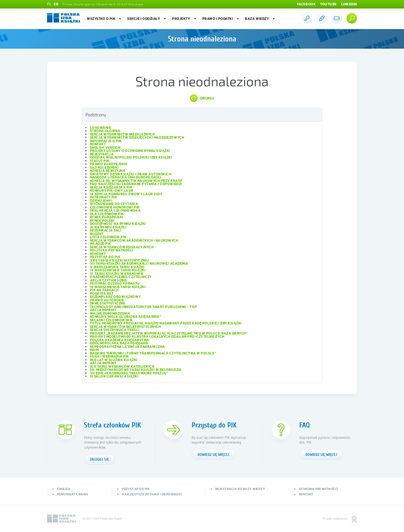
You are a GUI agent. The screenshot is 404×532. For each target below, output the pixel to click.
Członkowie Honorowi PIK (115, 207)
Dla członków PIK (107, 214)
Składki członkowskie (112, 320)
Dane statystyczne (108, 303)
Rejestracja (102, 154)
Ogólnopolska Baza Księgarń (119, 343)
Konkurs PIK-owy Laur (112, 190)
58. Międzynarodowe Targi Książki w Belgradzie (136, 370)
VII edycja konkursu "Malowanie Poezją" (129, 373)
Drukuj (207, 98)
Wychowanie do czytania (114, 204)
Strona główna (105, 131)
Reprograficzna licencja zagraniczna (128, 347)
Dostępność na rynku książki (118, 224)
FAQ (305, 425)
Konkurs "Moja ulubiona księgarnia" (126, 317)
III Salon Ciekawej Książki (114, 376)
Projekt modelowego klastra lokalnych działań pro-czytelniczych (157, 336)
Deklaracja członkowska (115, 210)
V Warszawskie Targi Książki (117, 267)
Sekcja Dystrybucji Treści (115, 330)
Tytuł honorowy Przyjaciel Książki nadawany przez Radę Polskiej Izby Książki (166, 323)
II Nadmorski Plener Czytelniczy (121, 277)
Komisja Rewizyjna (108, 171)
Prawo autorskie (107, 300)
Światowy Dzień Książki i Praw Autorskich (131, 174)
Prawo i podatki (221, 19)
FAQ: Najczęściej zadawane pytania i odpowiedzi (136, 184)
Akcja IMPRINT (103, 310)
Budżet (97, 234)
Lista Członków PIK (108, 237)
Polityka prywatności (112, 250)
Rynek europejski (107, 217)
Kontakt (98, 144)
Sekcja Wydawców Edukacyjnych (122, 247)
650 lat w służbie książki (114, 360)
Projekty (184, 19)
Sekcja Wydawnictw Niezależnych (122, 134)
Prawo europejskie (109, 164)
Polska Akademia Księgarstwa (120, 340)
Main (94, 350)
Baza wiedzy (260, 19)
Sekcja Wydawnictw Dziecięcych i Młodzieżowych (137, 137)
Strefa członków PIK (113, 425)
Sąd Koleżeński (104, 167)
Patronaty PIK (104, 197)
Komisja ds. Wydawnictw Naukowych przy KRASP (136, 181)
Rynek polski (102, 221)
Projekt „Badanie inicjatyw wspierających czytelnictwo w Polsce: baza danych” (169, 333)
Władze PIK (101, 244)
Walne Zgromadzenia (110, 313)
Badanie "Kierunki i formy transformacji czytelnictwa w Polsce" (153, 353)
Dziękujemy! (101, 201)
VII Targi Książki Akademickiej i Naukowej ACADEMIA (139, 263)
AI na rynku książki (108, 227)
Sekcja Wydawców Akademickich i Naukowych (134, 240)
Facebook (306, 4)
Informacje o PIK (106, 141)
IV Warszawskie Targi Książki (118, 270)
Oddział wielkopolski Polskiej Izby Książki (131, 157)
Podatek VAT (102, 293)
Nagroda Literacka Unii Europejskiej (126, 177)
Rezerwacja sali (106, 230)
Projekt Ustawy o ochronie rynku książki (130, 151)
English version (105, 148)
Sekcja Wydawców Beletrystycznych (125, 327)
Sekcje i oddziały (147, 19)
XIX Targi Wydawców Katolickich (122, 366)
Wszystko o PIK (104, 19)
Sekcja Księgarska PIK (111, 187)
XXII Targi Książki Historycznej (119, 260)
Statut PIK (100, 161)
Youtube (328, 4)
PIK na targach (104, 290)
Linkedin (349, 4)
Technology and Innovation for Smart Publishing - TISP (144, 307)
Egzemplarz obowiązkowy (116, 297)
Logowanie (101, 128)
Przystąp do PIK (105, 257)
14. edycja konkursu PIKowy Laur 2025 (126, 194)
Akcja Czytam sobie (109, 280)
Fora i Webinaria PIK (110, 356)
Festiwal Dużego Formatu (115, 283)
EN (56, 4)
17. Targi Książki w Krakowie (117, 274)
